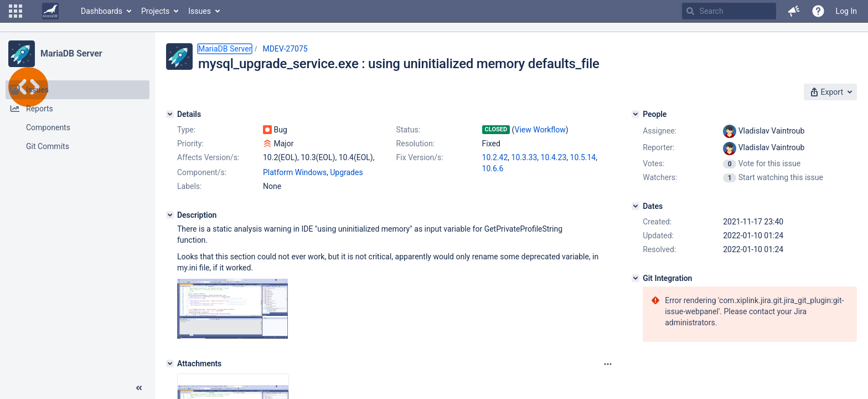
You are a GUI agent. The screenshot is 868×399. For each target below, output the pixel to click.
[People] (635, 114)
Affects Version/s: (208, 157)
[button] (15, 11)
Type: (186, 130)
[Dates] (635, 206)
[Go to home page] (50, 11)
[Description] (170, 215)
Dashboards (102, 11)
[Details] (170, 114)
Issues (200, 11)
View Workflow (540, 130)
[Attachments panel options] (608, 364)
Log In (846, 11)
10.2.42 (495, 157)
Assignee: (660, 131)
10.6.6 (493, 168)
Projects (155, 11)
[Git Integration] (635, 278)
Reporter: (658, 147)
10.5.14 (583, 157)
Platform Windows (295, 172)
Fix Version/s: (420, 157)
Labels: (189, 186)
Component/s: (202, 172)
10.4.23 (554, 157)
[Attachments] (170, 364)
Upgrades (346, 172)
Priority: (190, 144)
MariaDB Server (71, 53)
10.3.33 (525, 157)
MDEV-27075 (285, 49)
